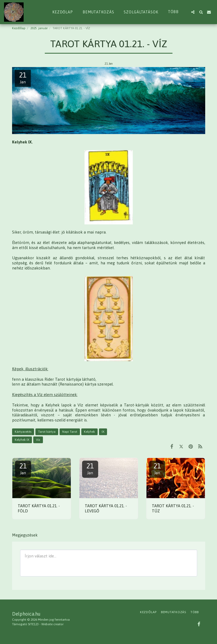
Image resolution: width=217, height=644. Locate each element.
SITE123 (33, 624)
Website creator (52, 624)
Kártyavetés (23, 432)
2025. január (39, 28)
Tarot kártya (47, 432)
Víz (38, 440)
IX (103, 432)
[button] (193, 12)
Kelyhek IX (22, 440)
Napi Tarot (70, 432)
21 (23, 469)
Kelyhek (89, 432)
